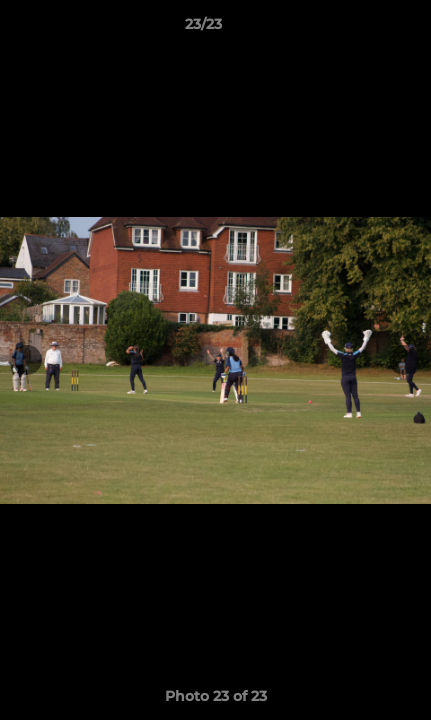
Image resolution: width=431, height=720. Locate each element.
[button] (359, 29)
